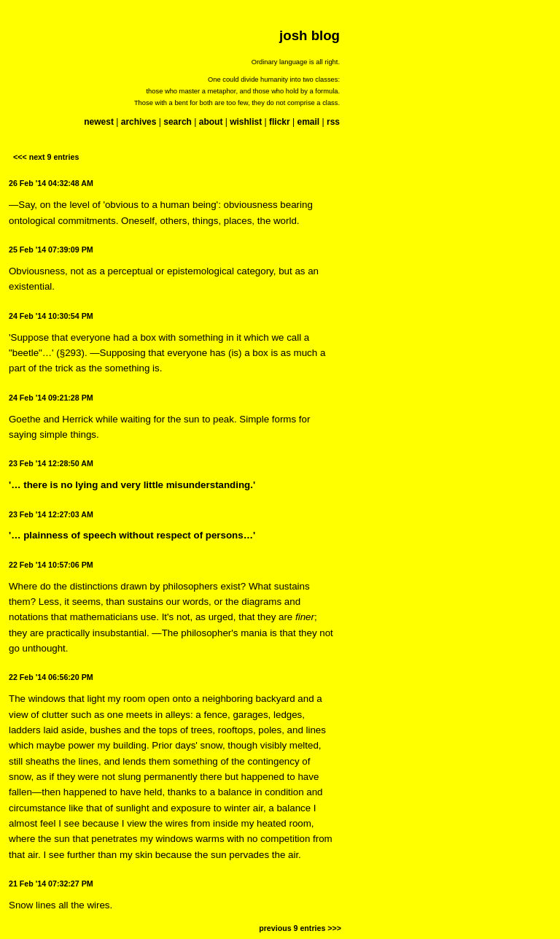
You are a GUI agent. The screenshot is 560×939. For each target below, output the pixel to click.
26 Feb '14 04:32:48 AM (51, 183)
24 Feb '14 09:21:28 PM (51, 398)
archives (139, 122)
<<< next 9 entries (46, 157)
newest (99, 122)
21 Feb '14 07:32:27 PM (51, 884)
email (308, 122)
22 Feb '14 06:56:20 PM (51, 677)
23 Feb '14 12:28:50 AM (51, 463)
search (178, 122)
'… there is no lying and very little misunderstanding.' (132, 485)
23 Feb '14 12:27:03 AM (51, 514)
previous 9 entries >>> (300, 928)
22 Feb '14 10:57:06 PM (51, 565)
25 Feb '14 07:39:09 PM (51, 250)
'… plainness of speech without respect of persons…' (132, 535)
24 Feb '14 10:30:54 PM (51, 316)
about (211, 122)
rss (333, 122)
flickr (280, 122)
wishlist (246, 122)
